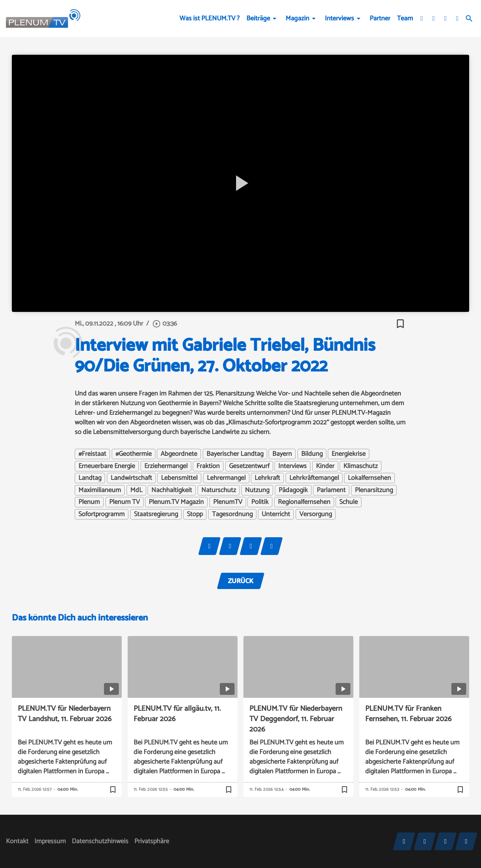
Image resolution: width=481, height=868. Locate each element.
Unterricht (276, 514)
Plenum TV (125, 502)
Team (405, 18)
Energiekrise (349, 454)
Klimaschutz (361, 466)
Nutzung (257, 490)
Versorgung (316, 514)
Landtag (90, 478)
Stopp (195, 514)
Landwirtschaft (131, 478)
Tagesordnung (232, 514)
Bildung (312, 454)
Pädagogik (293, 490)
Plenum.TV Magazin (176, 502)
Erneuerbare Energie (107, 466)
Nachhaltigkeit (172, 490)
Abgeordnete (179, 454)
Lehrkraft (267, 478)
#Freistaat (92, 454)
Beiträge (258, 18)
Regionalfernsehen (304, 502)
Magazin (297, 18)
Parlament (331, 490)
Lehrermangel (226, 478)
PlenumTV (228, 502)
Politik (260, 502)
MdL (136, 490)
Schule (349, 502)
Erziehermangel (166, 466)
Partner (380, 18)
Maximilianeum (100, 490)
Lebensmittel (179, 478)
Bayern (282, 454)
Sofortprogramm (102, 514)
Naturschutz (219, 490)
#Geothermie (134, 454)
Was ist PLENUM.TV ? (210, 18)
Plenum (89, 502)
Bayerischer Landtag (235, 454)
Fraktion (208, 466)
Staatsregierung (156, 514)
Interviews (339, 18)
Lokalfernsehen (369, 478)
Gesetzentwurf (249, 466)
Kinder (325, 466)
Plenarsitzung (374, 490)
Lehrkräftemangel (314, 478)
